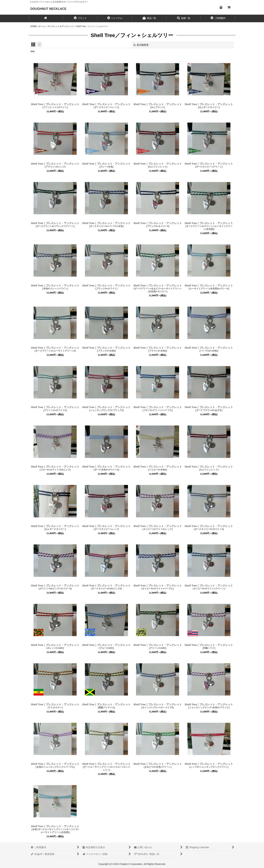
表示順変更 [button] (141, 45)
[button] (80, 18)
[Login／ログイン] (221, 7)
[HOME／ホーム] (46, 18)
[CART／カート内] (229, 7)
